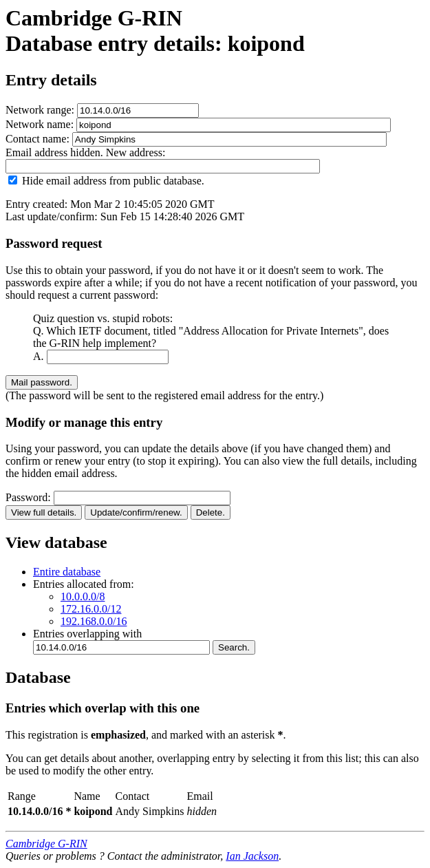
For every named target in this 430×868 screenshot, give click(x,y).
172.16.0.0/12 (91, 609)
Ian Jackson (252, 856)
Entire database (67, 572)
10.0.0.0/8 (83, 596)
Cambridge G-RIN (46, 844)
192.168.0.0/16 (94, 621)
